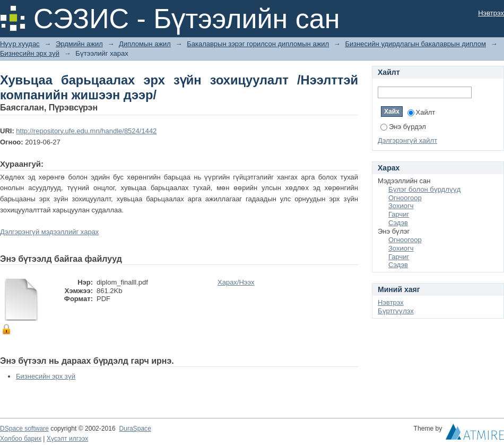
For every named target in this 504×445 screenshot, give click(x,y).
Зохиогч (401, 206)
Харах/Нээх (236, 282)
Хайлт (422, 112)
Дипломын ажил (145, 44)
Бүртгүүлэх (396, 311)
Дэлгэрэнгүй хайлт (407, 140)
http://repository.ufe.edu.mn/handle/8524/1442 (86, 131)
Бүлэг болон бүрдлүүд (424, 189)
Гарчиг (399, 214)
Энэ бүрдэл (403, 127)
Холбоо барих (21, 439)
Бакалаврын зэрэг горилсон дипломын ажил (258, 44)
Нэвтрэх (491, 13)
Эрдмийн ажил (79, 44)
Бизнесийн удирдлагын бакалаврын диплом (415, 44)
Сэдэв (398, 223)
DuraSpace (135, 429)
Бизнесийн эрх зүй (30, 53)
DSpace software (24, 429)
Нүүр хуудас (20, 44)
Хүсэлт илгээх (68, 439)
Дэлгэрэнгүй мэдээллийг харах (49, 232)
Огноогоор (405, 198)
